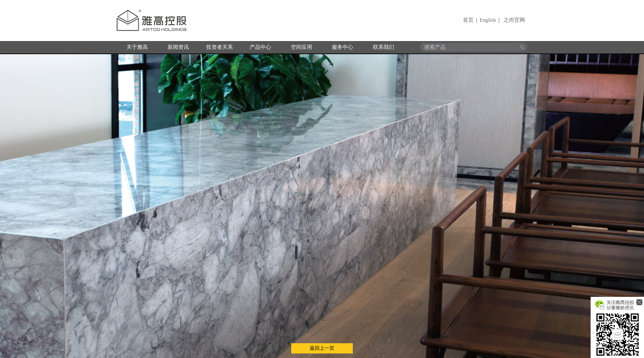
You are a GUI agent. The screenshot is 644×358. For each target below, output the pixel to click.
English (488, 20)
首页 (468, 20)
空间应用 (301, 47)
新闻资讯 (178, 47)
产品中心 (260, 47)
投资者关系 (220, 47)
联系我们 (384, 47)
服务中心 (343, 47)
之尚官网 (514, 20)
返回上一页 (322, 348)
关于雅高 (137, 47)
